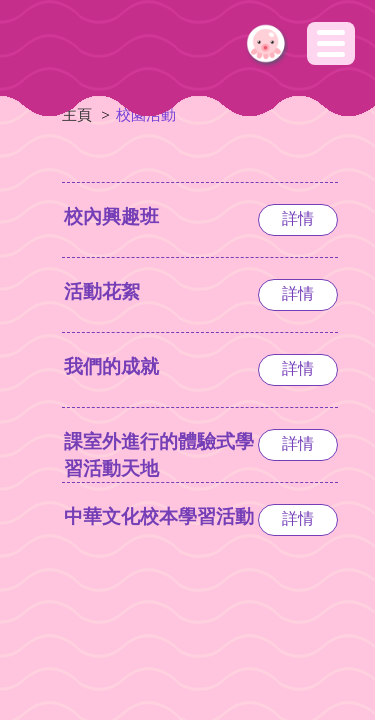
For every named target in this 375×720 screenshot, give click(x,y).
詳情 (298, 218)
